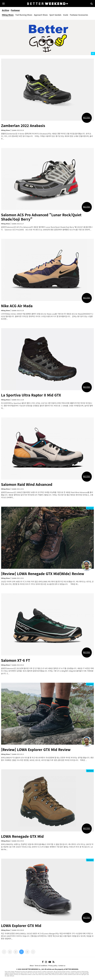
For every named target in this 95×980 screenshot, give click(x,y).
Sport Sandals (55, 15)
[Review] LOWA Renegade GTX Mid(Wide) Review (43, 574)
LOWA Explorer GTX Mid (21, 925)
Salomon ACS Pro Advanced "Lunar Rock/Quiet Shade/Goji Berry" (41, 217)
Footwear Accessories (79, 15)
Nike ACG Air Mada (17, 306)
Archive (5, 10)
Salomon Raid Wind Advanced (27, 484)
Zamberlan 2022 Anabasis (23, 125)
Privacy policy (53, 965)
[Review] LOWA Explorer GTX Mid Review (36, 749)
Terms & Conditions (41, 965)
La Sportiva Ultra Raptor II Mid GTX (31, 395)
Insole (66, 15)
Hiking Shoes (8, 15)
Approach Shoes (41, 15)
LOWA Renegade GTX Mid (22, 836)
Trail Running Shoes (24, 15)
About (32, 965)
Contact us (62, 965)
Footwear (15, 10)
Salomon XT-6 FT (16, 660)
